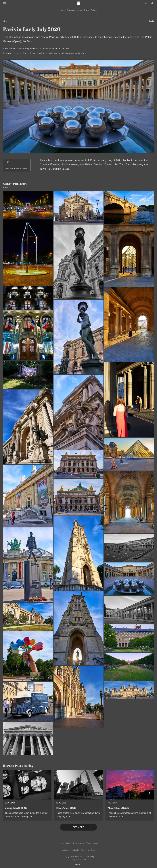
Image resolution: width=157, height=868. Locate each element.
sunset (84, 53)
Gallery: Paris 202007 (16, 168)
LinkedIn (75, 850)
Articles (94, 10)
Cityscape (71, 10)
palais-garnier (67, 53)
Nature (79, 10)
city (5, 21)
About (96, 843)
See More (78, 827)
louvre (33, 53)
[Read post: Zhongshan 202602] (27, 785)
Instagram (66, 850)
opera (57, 53)
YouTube (91, 850)
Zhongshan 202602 (16, 808)
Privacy (89, 843)
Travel (87, 10)
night (51, 53)
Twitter (83, 850)
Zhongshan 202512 (118, 808)
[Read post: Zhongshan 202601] (79, 785)
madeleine (42, 53)
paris (77, 53)
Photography (78, 843)
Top (7, 162)
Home (63, 10)
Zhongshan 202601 (67, 808)
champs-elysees (21, 53)
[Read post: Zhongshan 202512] (130, 785)
